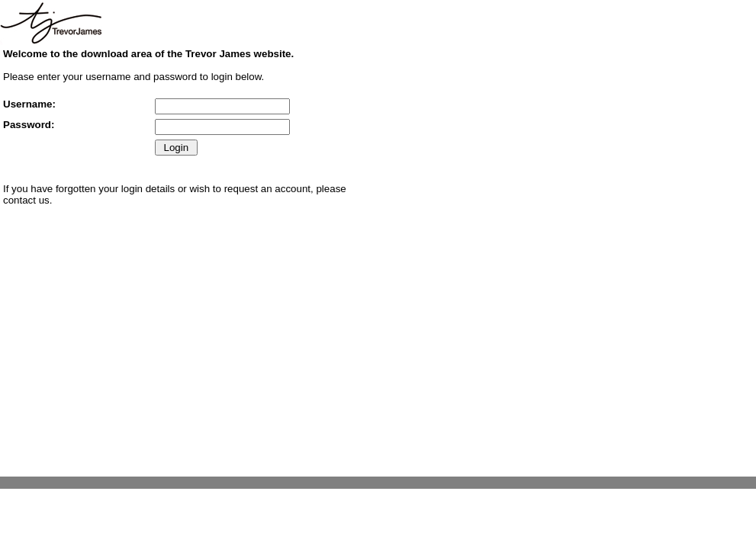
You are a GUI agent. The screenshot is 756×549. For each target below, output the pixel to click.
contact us (26, 200)
